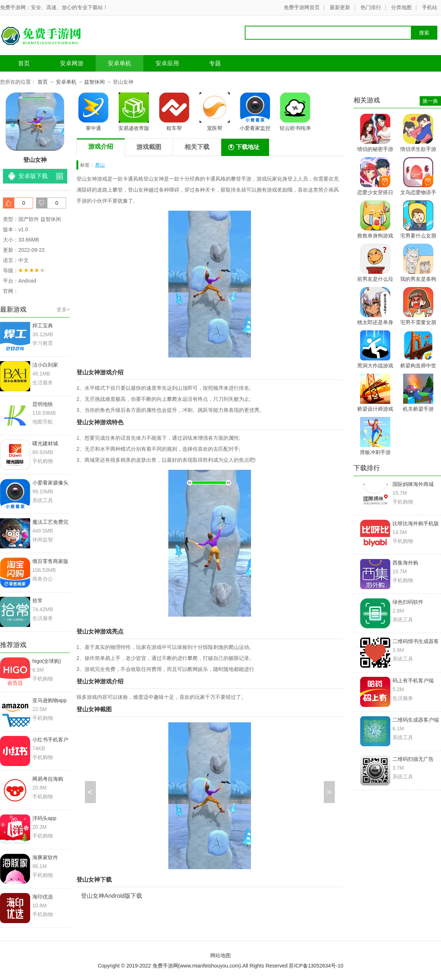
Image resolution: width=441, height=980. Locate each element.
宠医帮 (215, 112)
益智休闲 (94, 82)
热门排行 (371, 7)
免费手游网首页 (302, 7)
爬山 (100, 165)
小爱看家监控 (255, 112)
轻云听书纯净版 (295, 113)
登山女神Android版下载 (112, 896)
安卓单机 (119, 63)
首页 (24, 63)
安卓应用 (167, 63)
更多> (63, 309)
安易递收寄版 (134, 112)
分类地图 (401, 7)
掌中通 (93, 112)
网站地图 (220, 955)
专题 (215, 63)
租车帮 (174, 112)
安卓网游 (72, 63)
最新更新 (340, 7)
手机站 (430, 7)
